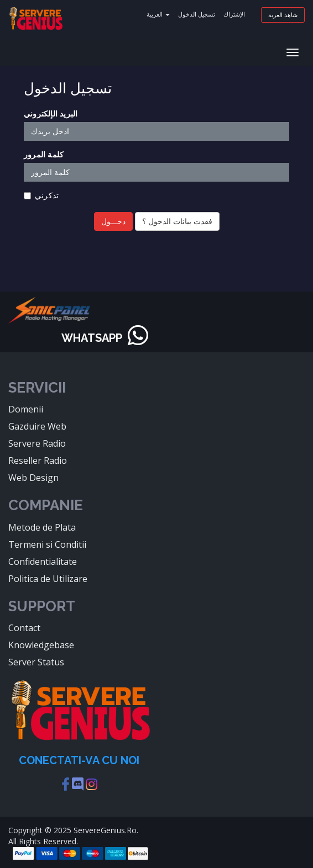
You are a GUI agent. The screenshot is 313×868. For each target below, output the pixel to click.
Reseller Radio (38, 461)
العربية (158, 14)
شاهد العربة (283, 15)
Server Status (36, 662)
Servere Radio (37, 443)
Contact (24, 628)
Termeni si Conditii (47, 544)
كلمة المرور (44, 154)
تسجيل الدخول (197, 14)
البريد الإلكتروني (51, 113)
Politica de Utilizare (48, 579)
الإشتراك (234, 14)
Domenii (26, 409)
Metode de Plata (42, 527)
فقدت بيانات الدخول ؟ (177, 221)
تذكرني (41, 195)
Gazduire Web (37, 426)
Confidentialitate (43, 562)
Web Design (33, 478)
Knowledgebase (41, 645)
